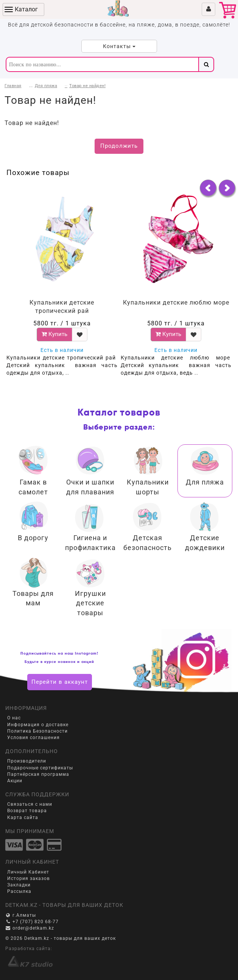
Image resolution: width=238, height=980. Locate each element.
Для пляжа (46, 86)
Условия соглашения (33, 738)
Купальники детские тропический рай (62, 307)
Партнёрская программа (38, 774)
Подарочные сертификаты (40, 768)
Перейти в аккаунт (60, 682)
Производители (27, 761)
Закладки (19, 885)
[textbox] (102, 64)
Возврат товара (27, 811)
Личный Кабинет (28, 872)
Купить (54, 334)
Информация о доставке (38, 725)
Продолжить (119, 146)
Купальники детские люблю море (176, 302)
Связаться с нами (30, 804)
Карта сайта (23, 817)
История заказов (29, 878)
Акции (15, 781)
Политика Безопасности (37, 731)
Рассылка (19, 891)
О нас (14, 718)
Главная (13, 86)
